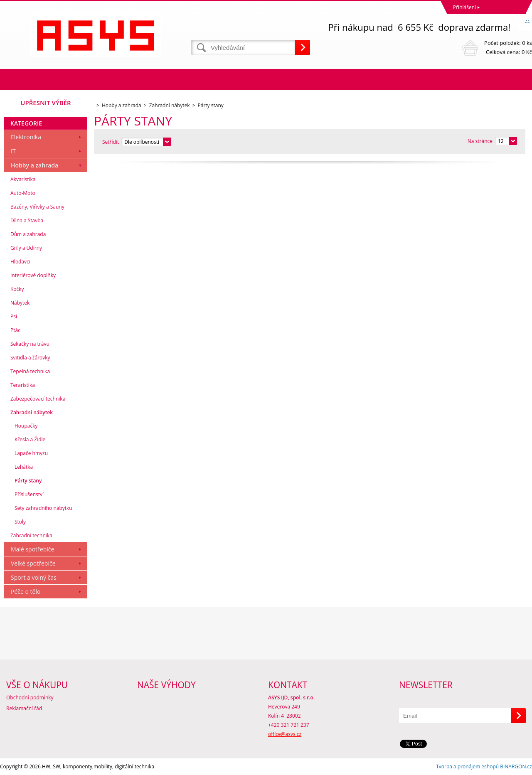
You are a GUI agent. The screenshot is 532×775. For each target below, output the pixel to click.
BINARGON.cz (516, 766)
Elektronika (26, 137)
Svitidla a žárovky (30, 358)
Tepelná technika (30, 371)
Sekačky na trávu (30, 344)
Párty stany (28, 481)
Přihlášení (464, 7)
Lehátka (24, 467)
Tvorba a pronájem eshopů (467, 766)
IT (13, 151)
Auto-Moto (23, 193)
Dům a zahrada (28, 234)
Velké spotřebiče (33, 563)
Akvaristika (23, 179)
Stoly (20, 522)
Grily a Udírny (26, 248)
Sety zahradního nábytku (43, 508)
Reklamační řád (24, 708)
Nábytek (20, 303)
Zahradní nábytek (32, 412)
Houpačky (26, 426)
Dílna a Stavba (27, 220)
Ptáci (16, 330)
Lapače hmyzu (31, 453)
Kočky (17, 289)
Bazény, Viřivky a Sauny (37, 207)
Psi (14, 316)
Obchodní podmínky (30, 697)
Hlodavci (20, 262)
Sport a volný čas (34, 577)
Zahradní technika (31, 535)
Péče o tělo (26, 592)
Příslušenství (29, 494)
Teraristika (23, 385)
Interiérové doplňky (33, 275)
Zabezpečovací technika (38, 399)
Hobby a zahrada (34, 165)
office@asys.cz (285, 734)
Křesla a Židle (30, 439)
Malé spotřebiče (32, 549)
